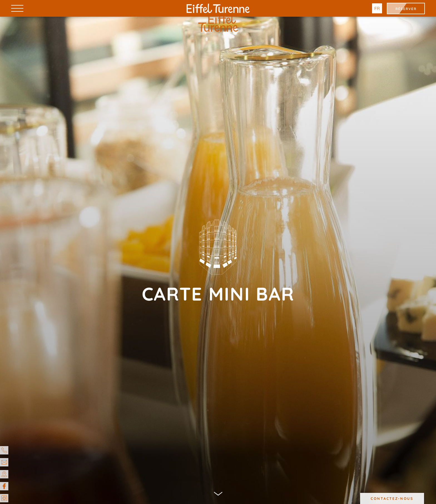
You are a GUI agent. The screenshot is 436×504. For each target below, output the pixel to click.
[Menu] (17, 8)
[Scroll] (218, 495)
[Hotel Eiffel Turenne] (218, 8)
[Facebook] (4, 486)
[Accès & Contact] (4, 474)
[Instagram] (4, 498)
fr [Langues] (377, 8)
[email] (4, 462)
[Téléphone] (4, 450)
